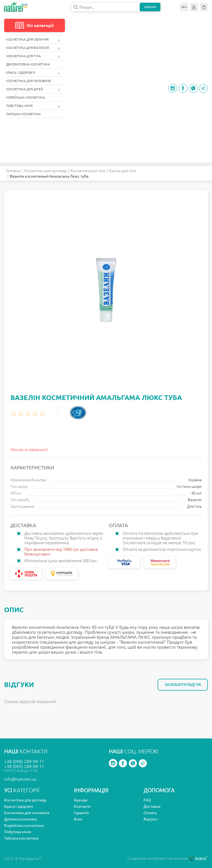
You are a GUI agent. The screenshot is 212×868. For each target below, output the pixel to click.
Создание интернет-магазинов (168, 858)
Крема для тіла (122, 171)
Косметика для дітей (33, 89)
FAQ (147, 800)
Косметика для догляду (45, 171)
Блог (78, 819)
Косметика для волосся (33, 48)
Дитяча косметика (21, 819)
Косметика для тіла (33, 56)
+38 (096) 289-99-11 (24, 761)
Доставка (152, 806)
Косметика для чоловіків (28, 81)
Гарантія (81, 813)
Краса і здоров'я (33, 73)
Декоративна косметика (28, 64)
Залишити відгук (183, 685)
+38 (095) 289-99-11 (24, 766)
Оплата (150, 813)
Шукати (150, 7)
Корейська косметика (26, 97)
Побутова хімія (33, 106)
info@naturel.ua (20, 779)
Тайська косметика (23, 114)
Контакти (82, 806)
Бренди (81, 800)
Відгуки (150, 819)
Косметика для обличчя (33, 40)
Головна (13, 171)
